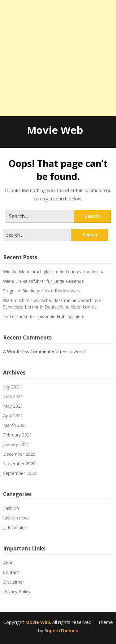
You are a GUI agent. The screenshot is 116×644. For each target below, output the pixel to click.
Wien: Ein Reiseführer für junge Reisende (43, 281)
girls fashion (15, 527)
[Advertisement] (58, 58)
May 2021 (13, 406)
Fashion (11, 508)
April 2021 (13, 416)
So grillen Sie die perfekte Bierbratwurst (43, 291)
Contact (11, 572)
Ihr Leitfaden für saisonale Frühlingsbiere (44, 316)
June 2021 (13, 396)
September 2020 (20, 473)
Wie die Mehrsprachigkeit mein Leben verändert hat (55, 272)
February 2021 (17, 435)
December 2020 (19, 454)
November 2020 (19, 464)
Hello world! (74, 351)
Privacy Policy (17, 591)
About (9, 563)
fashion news (16, 518)
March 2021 (15, 425)
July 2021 (12, 387)
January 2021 (16, 444)
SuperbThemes (61, 630)
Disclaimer (14, 582)
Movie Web (55, 130)
